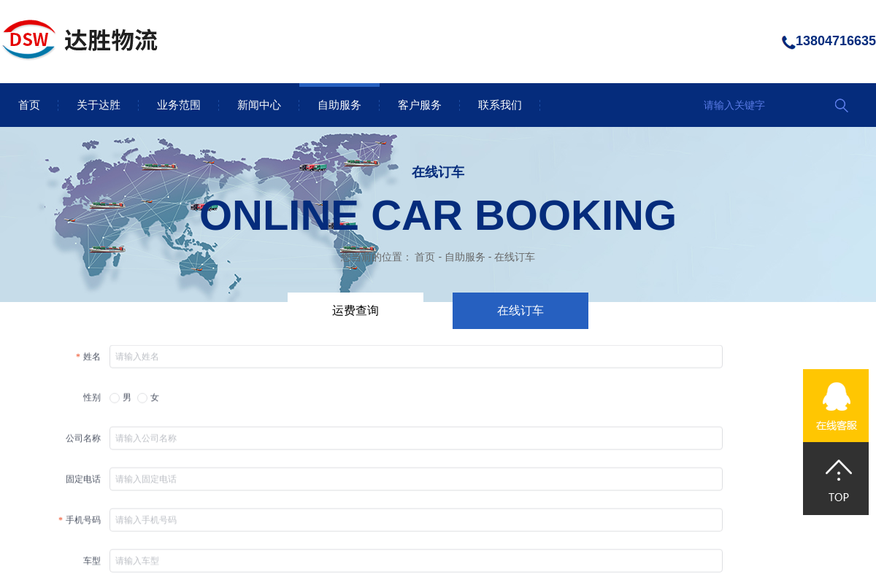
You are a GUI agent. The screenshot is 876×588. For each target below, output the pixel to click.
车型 (92, 565)
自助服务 (339, 105)
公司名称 (83, 442)
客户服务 (420, 105)
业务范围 (179, 105)
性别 (92, 401)
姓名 (92, 360)
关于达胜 (99, 105)
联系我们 (500, 105)
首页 (29, 105)
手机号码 (83, 524)
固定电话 (83, 483)
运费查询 (356, 310)
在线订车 (515, 257)
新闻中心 (259, 105)
